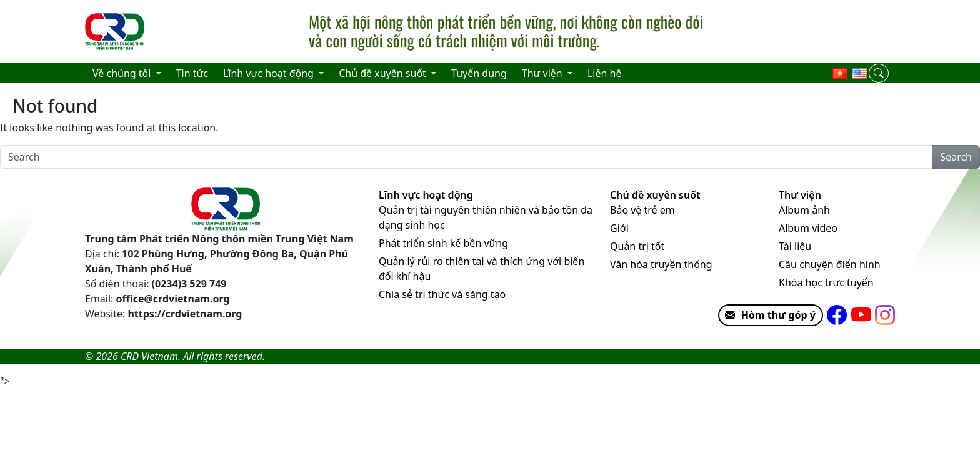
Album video (808, 228)
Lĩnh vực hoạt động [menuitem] (270, 73)
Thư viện (800, 195)
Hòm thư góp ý (767, 315)
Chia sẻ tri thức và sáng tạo (442, 294)
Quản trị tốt (637, 246)
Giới (619, 228)
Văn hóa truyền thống (661, 264)
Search (956, 157)
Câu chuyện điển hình (830, 264)
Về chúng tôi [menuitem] (123, 73)
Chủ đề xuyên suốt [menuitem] (384, 73)
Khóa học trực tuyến (826, 282)
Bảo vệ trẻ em (642, 210)
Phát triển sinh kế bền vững (443, 243)
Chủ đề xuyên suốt (655, 195)
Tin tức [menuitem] (192, 73)
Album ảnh (804, 210)
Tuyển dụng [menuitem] (479, 73)
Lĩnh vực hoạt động (426, 195)
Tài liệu (795, 246)
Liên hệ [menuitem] (605, 73)
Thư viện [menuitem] (543, 73)
